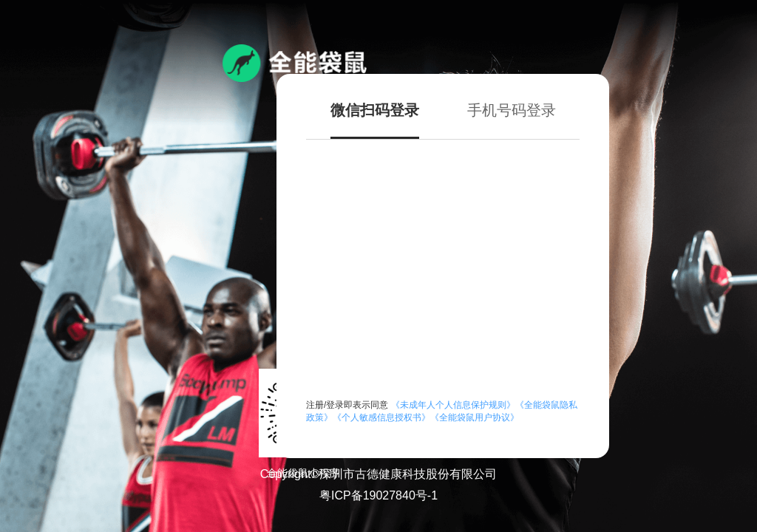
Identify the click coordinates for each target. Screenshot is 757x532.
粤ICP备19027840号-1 (378, 495)
